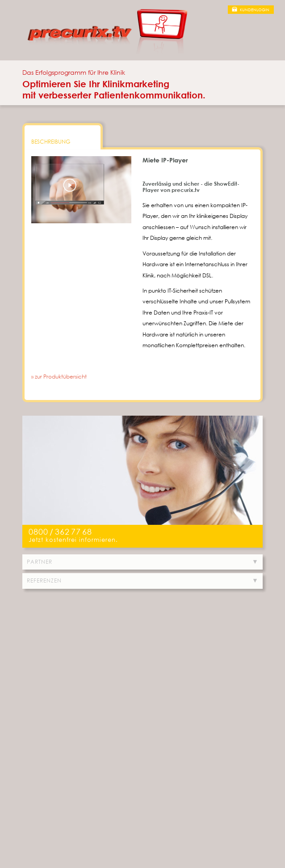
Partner (40, 562)
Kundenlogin (255, 10)
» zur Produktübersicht (59, 377)
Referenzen (44, 581)
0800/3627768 (60, 532)
